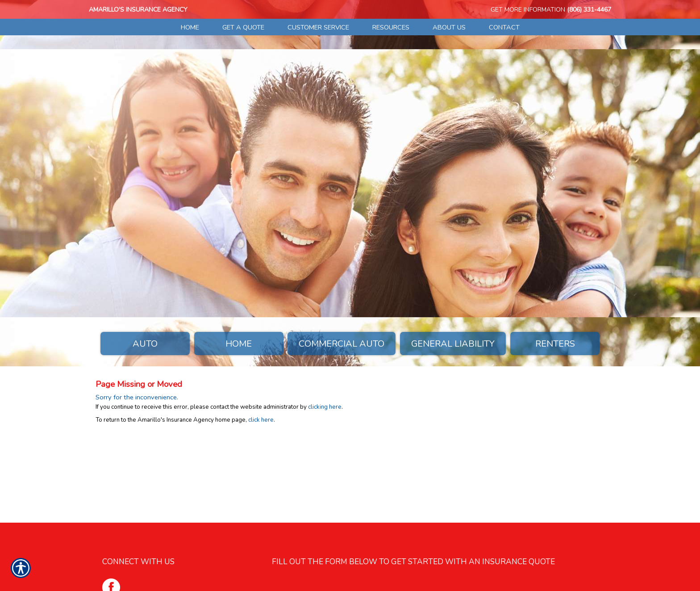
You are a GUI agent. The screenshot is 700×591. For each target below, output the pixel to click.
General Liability (453, 344)
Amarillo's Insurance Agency (138, 10)
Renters (555, 344)
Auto (145, 344)
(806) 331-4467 (589, 10)
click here (261, 420)
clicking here (325, 407)
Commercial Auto (342, 344)
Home (239, 344)
